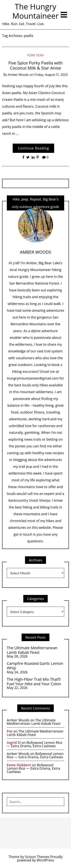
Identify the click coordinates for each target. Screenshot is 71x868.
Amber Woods (18, 75)
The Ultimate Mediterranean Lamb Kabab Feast (32, 650)
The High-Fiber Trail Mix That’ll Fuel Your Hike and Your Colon (34, 682)
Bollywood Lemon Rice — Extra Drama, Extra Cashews (35, 744)
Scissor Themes (37, 857)
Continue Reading (33, 148)
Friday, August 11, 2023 (51, 75)
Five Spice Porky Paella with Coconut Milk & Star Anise (35, 65)
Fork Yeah (35, 55)
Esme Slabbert (19, 765)
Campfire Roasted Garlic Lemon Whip (35, 666)
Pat (10, 731)
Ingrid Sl (14, 742)
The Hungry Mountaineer (35, 11)
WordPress (45, 860)
